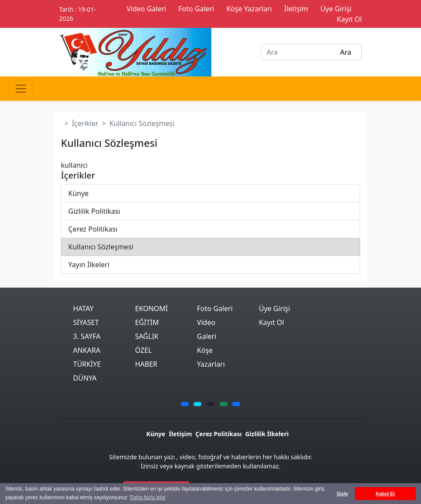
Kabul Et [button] (385, 494)
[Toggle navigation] (21, 89)
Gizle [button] (342, 494)
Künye (79, 193)
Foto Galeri (215, 308)
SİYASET (86, 322)
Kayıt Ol (271, 322)
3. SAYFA (87, 336)
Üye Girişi (274, 308)
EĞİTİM (147, 322)
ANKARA (87, 350)
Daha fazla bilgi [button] (148, 497)
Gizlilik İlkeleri (267, 434)
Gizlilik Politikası (94, 211)
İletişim (180, 434)
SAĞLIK (147, 336)
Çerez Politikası (93, 229)
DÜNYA (85, 378)
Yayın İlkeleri (89, 265)
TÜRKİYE (87, 364)
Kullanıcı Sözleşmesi (101, 247)
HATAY (83, 308)
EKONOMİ (151, 308)
